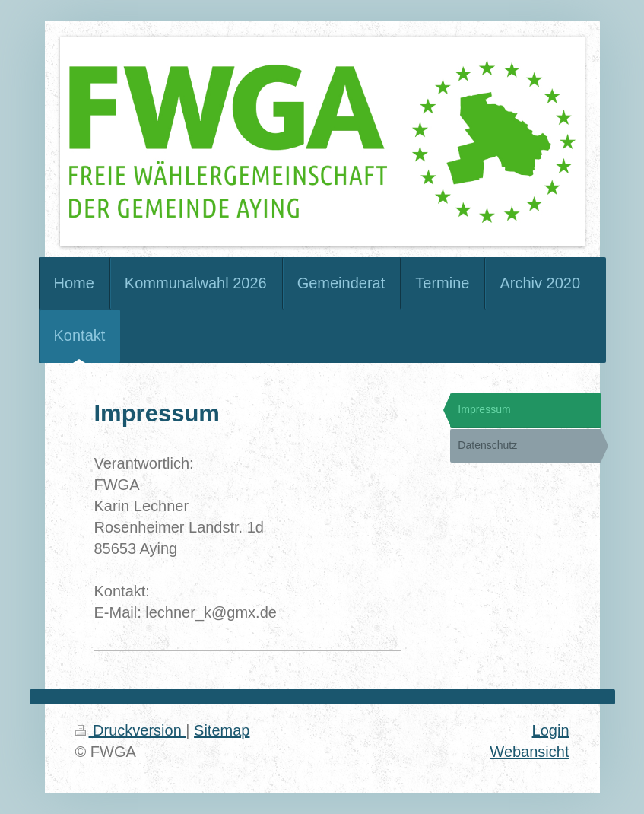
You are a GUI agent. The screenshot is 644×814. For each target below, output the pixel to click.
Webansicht (529, 752)
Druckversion (131, 730)
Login (551, 730)
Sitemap (222, 730)
